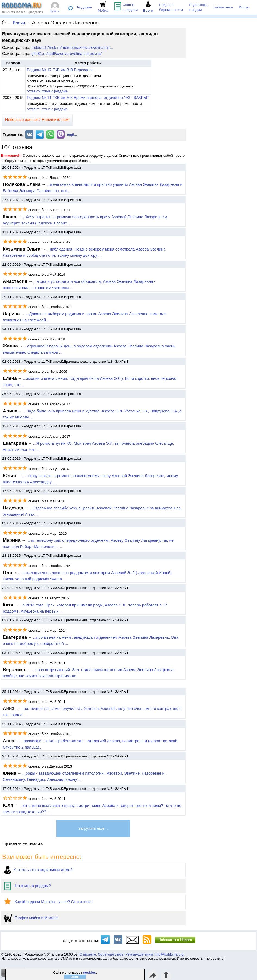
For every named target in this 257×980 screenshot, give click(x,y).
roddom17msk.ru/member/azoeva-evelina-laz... (72, 48)
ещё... (72, 135)
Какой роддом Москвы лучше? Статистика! (48, 902)
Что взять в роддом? (27, 886)
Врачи (19, 23)
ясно (75, 977)
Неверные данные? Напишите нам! (37, 120)
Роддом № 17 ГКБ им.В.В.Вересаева (60, 70)
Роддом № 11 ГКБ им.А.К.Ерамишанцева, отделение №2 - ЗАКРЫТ (88, 98)
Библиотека (223, 7)
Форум (244, 7)
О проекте (88, 954)
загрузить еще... (93, 828)
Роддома (84, 7)
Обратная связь (111, 954)
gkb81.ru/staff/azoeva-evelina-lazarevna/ (66, 54)
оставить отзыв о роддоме (47, 91)
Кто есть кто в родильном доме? (38, 870)
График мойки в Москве (31, 918)
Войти (55, 11)
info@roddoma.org (169, 954)
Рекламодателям (139, 954)
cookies (90, 973)
